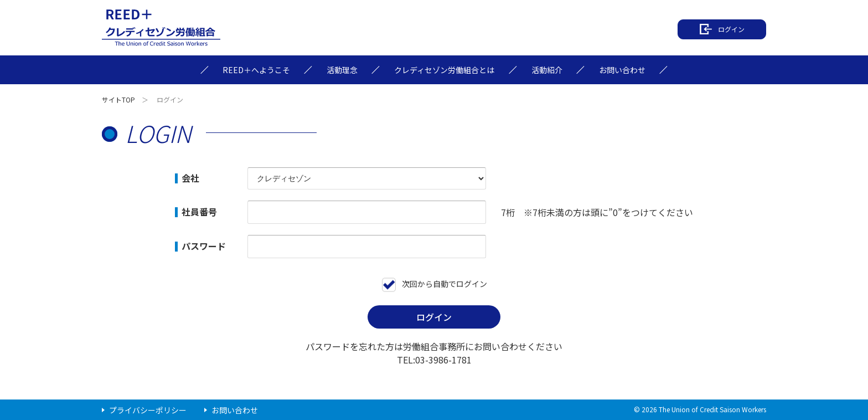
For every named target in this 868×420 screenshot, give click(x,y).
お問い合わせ (235, 410)
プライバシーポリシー (148, 410)
